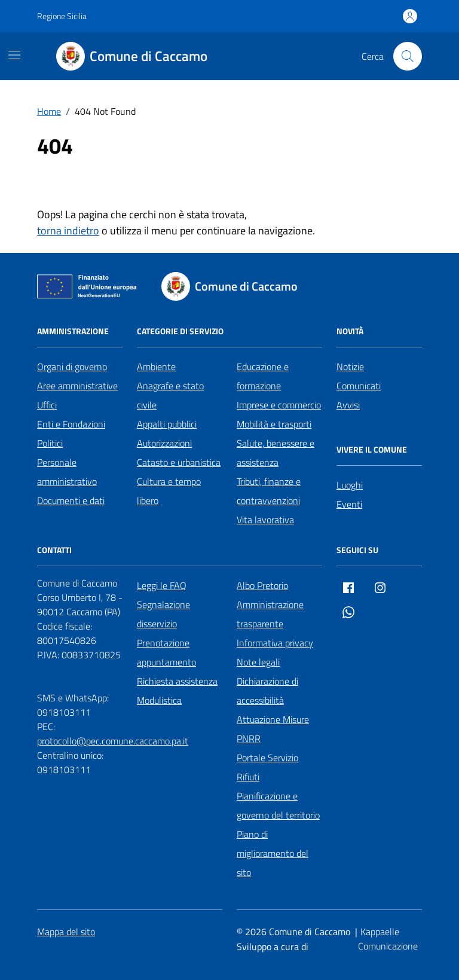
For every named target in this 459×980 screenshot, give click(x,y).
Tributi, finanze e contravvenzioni (269, 491)
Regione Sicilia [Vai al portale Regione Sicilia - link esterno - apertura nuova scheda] (62, 16)
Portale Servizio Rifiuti (267, 767)
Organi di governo (72, 367)
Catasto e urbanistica (179, 462)
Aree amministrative (77, 386)
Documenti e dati (71, 500)
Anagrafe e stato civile (170, 395)
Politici (50, 443)
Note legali (258, 662)
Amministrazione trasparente (270, 614)
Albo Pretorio (262, 585)
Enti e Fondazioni (71, 424)
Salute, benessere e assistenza (276, 453)
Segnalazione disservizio (163, 614)
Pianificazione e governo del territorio (278, 805)
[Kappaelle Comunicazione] (390, 939)
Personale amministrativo (67, 472)
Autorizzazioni (164, 443)
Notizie (350, 367)
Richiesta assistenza (177, 681)
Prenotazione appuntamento (166, 652)
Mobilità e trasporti (274, 424)
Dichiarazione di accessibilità (267, 691)
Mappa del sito (66, 932)
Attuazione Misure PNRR (273, 729)
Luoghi (350, 485)
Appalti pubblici (167, 424)
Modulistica (159, 700)
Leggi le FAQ (162, 585)
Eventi (349, 504)
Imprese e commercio (279, 405)
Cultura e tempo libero (169, 491)
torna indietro (68, 231)
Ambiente (156, 367)
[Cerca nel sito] (408, 56)
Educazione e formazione (263, 376)
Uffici (47, 405)
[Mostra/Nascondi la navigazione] (14, 55)
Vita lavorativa (265, 520)
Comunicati (359, 386)
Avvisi (348, 405)
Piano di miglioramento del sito (273, 853)
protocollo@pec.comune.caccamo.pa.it (113, 741)
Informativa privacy (275, 643)
